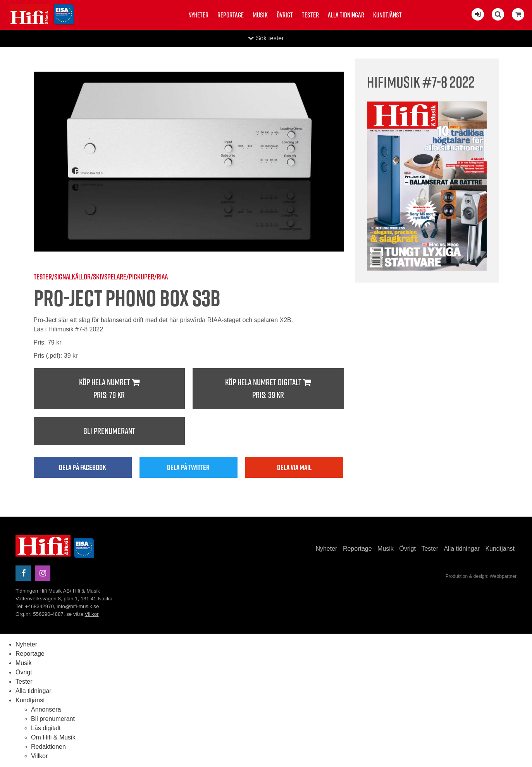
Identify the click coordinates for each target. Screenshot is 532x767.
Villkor (92, 614)
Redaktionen (48, 747)
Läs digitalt (46, 728)
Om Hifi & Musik (53, 737)
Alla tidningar (346, 15)
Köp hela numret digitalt (268, 389)
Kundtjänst (387, 15)
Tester (310, 15)
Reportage (231, 15)
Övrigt (285, 15)
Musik (260, 15)
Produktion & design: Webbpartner (481, 576)
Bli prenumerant (109, 431)
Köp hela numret (109, 389)
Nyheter (198, 15)
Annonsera (46, 709)
